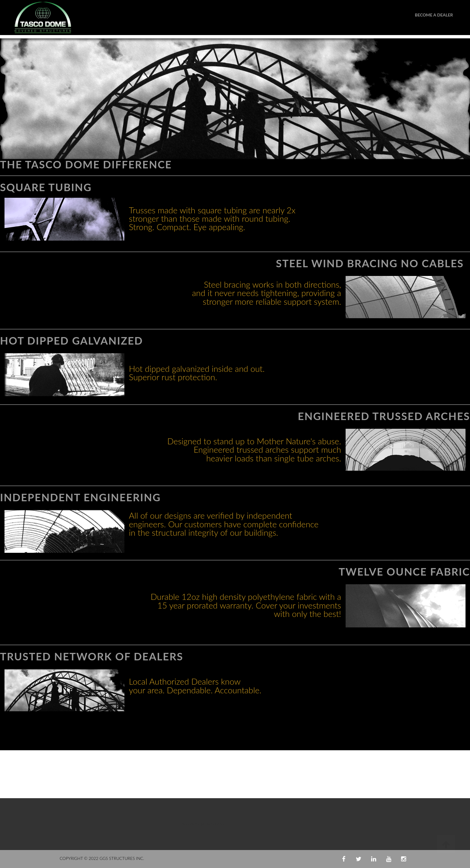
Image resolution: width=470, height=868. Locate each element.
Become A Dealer (434, 15)
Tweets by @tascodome (202, 824)
